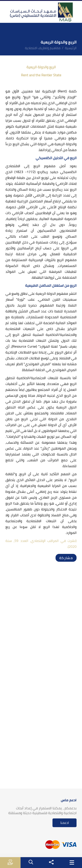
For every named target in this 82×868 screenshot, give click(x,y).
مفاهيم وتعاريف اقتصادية (43, 48)
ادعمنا (65, 823)
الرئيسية (71, 48)
